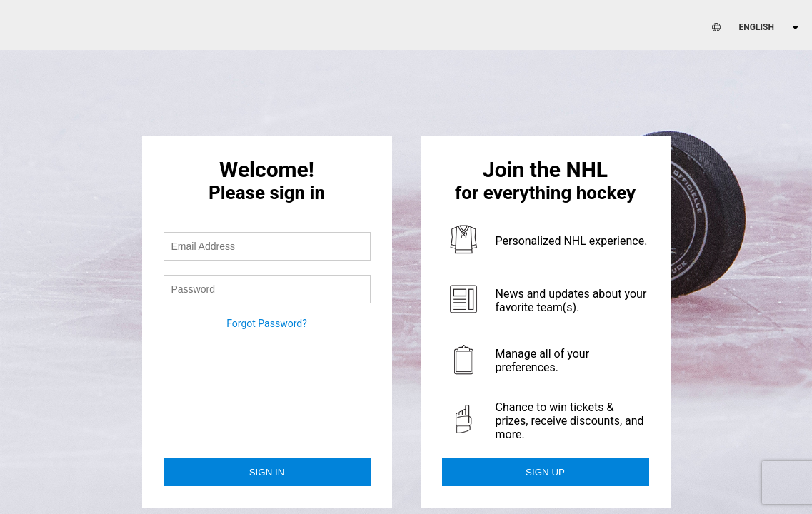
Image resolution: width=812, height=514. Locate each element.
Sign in (267, 472)
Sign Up (545, 472)
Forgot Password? (267, 323)
